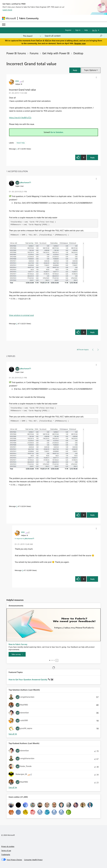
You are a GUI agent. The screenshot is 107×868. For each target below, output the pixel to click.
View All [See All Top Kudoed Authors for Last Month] (13, 787)
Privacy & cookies (8, 846)
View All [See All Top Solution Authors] (13, 734)
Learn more (7, 10)
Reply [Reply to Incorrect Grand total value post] (92, 157)
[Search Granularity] (32, 36)
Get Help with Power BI (56, 53)
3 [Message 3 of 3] (22, 570)
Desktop (78, 53)
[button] (75, 70)
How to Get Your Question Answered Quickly (28, 679)
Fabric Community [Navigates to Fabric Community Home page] (29, 18)
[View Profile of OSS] (17, 81)
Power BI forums (16, 53)
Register (68, 30)
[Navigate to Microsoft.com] (9, 18)
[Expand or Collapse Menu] (4, 25)
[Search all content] (73, 36)
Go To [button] (95, 30)
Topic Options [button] (90, 70)
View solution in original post (21, 315)
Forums (34, 53)
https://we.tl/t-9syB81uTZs (20, 118)
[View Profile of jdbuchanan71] (25, 182)
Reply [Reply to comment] (92, 332)
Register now (80, 43)
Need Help (21, 143)
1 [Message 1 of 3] (17, 149)
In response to (24, 538)
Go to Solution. (57, 132)
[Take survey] (17, 654)
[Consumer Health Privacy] (33, 860)
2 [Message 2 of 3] (17, 323)
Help (86, 30)
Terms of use (6, 850)
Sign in (78, 30)
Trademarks (6, 854)
